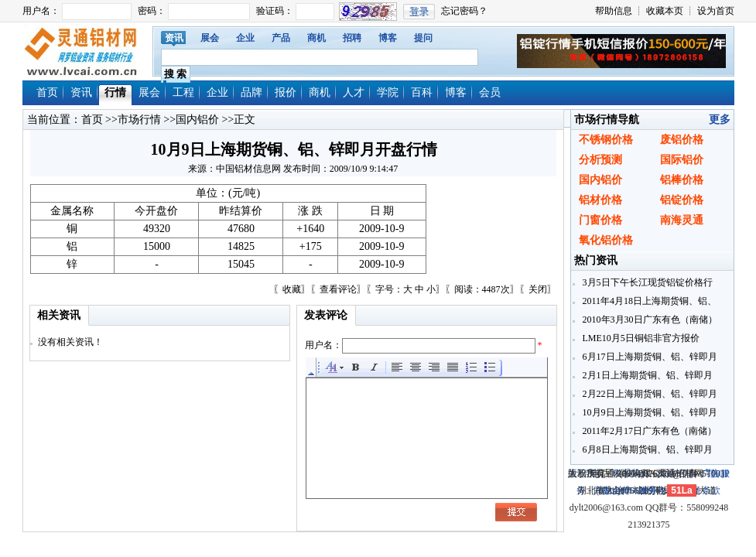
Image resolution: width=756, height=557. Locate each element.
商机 (316, 38)
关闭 (538, 289)
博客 (388, 38)
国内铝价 (197, 120)
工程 (183, 92)
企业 (245, 38)
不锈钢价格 (606, 140)
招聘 (352, 38)
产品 (281, 38)
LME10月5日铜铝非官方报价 (640, 338)
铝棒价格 (682, 180)
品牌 (251, 92)
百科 (422, 92)
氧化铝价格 (606, 240)
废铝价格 (682, 140)
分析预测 (600, 160)
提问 (423, 38)
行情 (115, 92)
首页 (47, 92)
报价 (286, 92)
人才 (354, 92)
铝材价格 (600, 200)
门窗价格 (600, 220)
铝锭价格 (682, 200)
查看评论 (338, 289)
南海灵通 (682, 220)
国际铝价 (682, 160)
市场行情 (139, 120)
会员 (490, 92)
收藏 (292, 289)
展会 (210, 38)
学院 (388, 92)
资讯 (174, 38)
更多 (720, 120)
